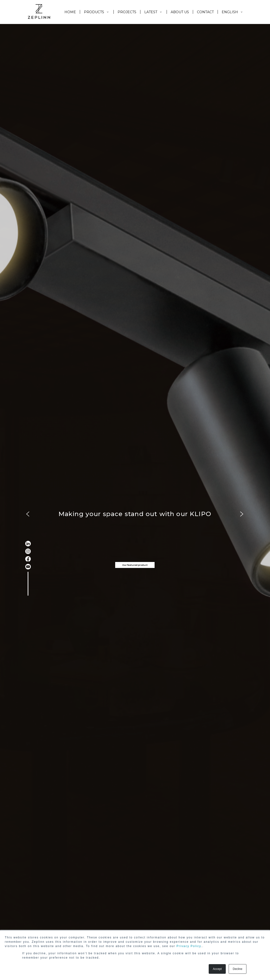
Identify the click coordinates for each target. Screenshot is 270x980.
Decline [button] (238, 969)
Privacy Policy (189, 946)
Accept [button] (217, 969)
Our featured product (135, 565)
